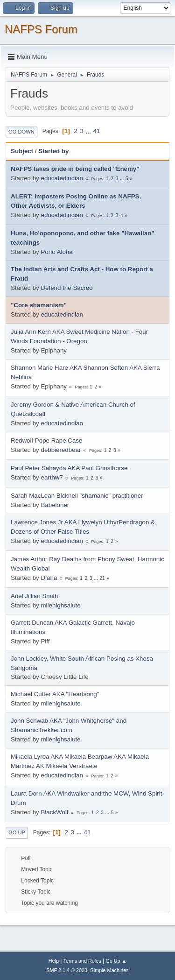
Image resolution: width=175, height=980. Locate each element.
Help (54, 961)
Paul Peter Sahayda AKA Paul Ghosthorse (69, 468)
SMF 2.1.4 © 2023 (67, 970)
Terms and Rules (82, 961)
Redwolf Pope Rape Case (46, 441)
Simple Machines (110, 970)
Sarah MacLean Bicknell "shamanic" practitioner (77, 496)
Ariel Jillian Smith (34, 596)
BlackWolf (54, 812)
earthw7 (52, 477)
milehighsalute (60, 605)
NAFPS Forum (41, 29)
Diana (49, 578)
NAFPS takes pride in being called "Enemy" (75, 169)
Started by (53, 151)
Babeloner (55, 505)
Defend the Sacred (66, 288)
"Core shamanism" (39, 305)
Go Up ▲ (116, 961)
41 (96, 131)
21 (102, 578)
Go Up (17, 832)
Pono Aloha (56, 252)
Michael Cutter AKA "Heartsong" (55, 694)
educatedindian (62, 178)
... (89, 131)
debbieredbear (61, 450)
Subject (22, 151)
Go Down (21, 132)
